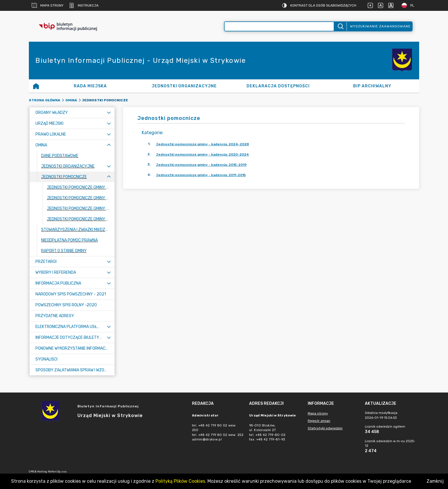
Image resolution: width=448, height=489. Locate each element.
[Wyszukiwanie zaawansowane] (279, 26)
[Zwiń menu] (109, 145)
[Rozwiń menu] (109, 113)
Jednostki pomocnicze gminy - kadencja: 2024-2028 (202, 144)
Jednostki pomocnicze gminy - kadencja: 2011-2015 (201, 175)
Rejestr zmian (319, 421)
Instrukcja (84, 5)
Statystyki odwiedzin (325, 428)
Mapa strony (48, 5)
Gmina (71, 100)
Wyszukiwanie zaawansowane (380, 26)
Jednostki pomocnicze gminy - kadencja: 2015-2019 (201, 165)
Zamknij (435, 481)
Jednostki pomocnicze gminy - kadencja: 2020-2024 (202, 154)
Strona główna (45, 100)
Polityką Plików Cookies (180, 481)
